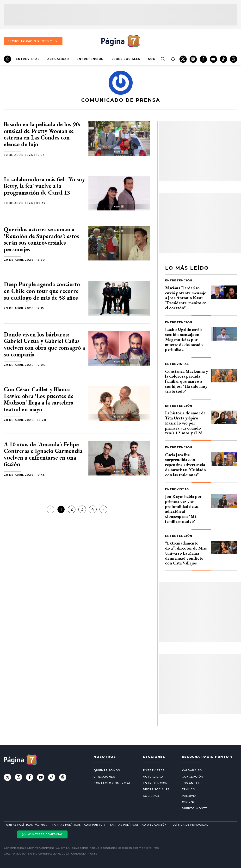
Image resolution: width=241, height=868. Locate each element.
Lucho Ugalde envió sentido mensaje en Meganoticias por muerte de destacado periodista (184, 339)
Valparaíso (192, 770)
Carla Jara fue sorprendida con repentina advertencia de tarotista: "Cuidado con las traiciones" (185, 465)
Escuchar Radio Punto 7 (33, 41)
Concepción (193, 777)
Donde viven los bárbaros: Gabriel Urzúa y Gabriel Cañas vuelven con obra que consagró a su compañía (44, 344)
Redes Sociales (126, 59)
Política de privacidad (190, 825)
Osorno (189, 802)
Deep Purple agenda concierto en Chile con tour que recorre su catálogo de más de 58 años (42, 291)
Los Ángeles (193, 783)
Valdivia (189, 796)
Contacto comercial (112, 783)
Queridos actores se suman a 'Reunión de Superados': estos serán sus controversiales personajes (41, 239)
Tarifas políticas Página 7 (26, 825)
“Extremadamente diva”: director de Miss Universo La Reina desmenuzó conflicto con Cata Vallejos (186, 553)
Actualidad (58, 59)
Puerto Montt (195, 808)
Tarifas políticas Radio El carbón (138, 825)
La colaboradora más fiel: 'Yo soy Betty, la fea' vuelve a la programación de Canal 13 (44, 186)
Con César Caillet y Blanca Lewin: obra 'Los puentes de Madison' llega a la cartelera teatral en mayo (39, 399)
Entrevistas (28, 59)
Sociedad (151, 796)
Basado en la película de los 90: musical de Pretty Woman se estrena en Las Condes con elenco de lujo (42, 134)
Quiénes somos (107, 770)
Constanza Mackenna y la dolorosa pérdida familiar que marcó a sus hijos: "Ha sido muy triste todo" (186, 381)
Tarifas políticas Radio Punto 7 (79, 825)
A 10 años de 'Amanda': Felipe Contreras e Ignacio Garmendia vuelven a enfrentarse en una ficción (43, 454)
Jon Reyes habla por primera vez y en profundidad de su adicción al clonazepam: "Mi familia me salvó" (183, 509)
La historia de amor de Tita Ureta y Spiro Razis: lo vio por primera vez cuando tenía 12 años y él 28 (185, 423)
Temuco (189, 789)
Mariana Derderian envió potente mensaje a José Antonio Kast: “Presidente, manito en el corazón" (186, 298)
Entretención (90, 59)
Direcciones (104, 777)
